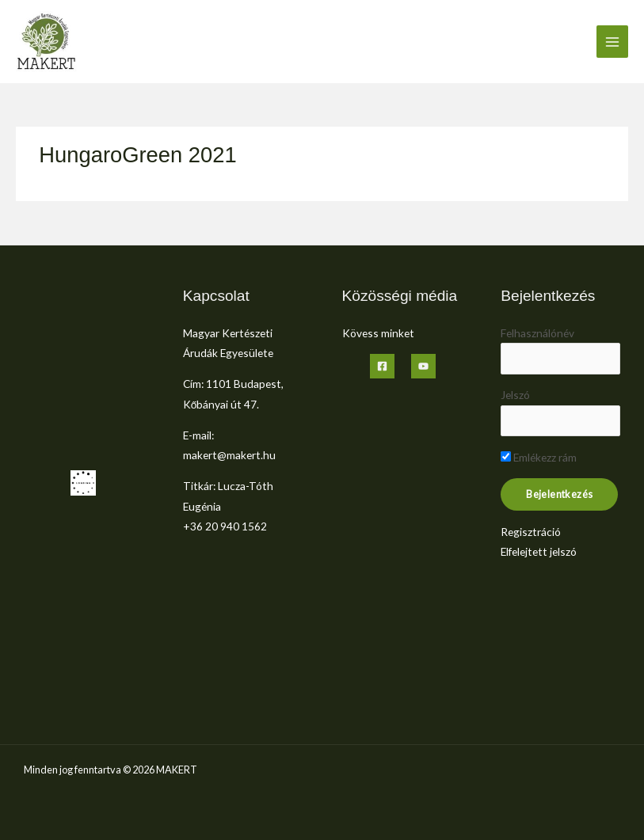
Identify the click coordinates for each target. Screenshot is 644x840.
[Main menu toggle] (613, 42)
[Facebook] (382, 366)
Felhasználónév (537, 333)
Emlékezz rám (539, 457)
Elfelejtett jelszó (539, 551)
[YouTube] (423, 366)
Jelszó (515, 395)
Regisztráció (531, 532)
